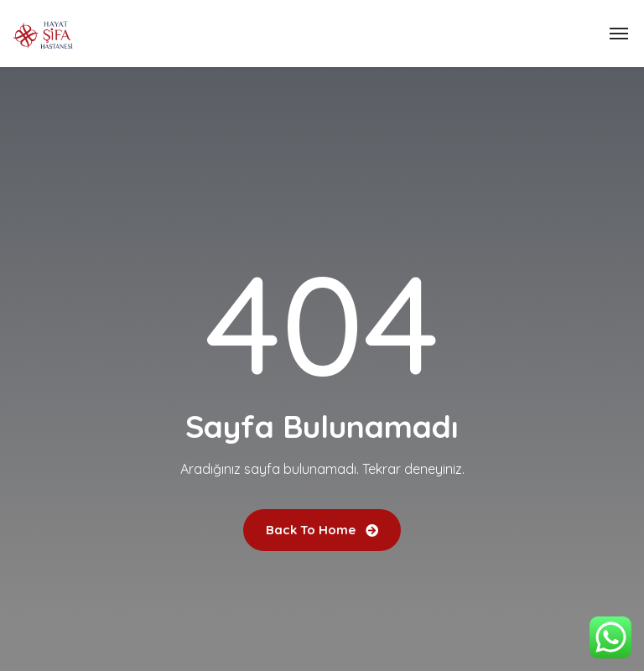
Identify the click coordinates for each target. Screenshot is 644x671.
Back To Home (322, 530)
